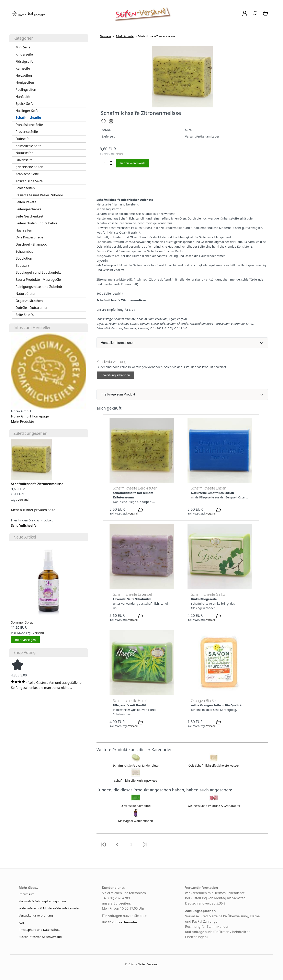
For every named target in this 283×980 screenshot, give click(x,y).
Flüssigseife (24, 61)
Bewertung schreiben (115, 375)
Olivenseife (24, 160)
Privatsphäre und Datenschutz (39, 930)
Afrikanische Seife (29, 181)
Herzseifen (24, 75)
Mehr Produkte (22, 422)
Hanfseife (23, 97)
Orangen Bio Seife (205, 700)
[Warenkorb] (266, 15)
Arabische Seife (27, 174)
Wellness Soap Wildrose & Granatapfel (214, 806)
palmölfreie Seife (28, 146)
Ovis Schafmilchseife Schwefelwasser (214, 765)
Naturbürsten (26, 294)
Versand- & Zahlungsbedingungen (42, 901)
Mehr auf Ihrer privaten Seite (33, 510)
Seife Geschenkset (29, 216)
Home (19, 15)
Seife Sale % (25, 315)
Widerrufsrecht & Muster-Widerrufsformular (49, 908)
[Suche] (255, 15)
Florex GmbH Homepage (30, 416)
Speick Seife (25, 104)
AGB (22, 923)
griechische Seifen (29, 167)
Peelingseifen (26, 90)
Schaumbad (25, 251)
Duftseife (22, 139)
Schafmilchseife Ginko (208, 594)
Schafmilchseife (28, 118)
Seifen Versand (149, 964)
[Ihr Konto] (245, 15)
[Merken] (104, 123)
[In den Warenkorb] (140, 510)
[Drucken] (111, 123)
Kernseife (23, 68)
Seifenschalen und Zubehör (36, 223)
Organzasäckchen (29, 301)
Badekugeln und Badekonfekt (38, 272)
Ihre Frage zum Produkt (118, 394)
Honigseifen (25, 82)
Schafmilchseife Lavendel (132, 594)
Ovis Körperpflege (29, 237)
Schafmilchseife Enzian (209, 488)
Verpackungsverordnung (36, 915)
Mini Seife (23, 47)
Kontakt (36, 15)
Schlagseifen (25, 188)
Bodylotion (24, 258)
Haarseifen (24, 230)
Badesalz (22, 265)
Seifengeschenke (28, 209)
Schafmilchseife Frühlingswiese (136, 781)
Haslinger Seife (27, 111)
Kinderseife (24, 54)
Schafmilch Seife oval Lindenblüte (136, 765)
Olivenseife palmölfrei (135, 806)
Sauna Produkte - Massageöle (38, 280)
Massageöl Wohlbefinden (136, 821)
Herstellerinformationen (118, 343)
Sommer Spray (22, 622)
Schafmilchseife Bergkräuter (135, 488)
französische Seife (29, 125)
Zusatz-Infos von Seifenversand (40, 937)
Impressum (27, 894)
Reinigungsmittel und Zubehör (39, 287)
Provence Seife (27, 132)
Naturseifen (25, 153)
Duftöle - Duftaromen (32, 308)
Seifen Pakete (26, 202)
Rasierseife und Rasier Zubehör (39, 195)
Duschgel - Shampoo (31, 244)
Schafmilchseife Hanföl (131, 700)
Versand (23, 500)
